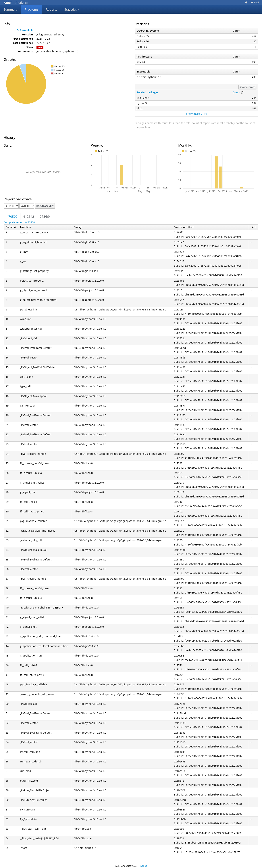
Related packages (148, 92)
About (143, 866)
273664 (45, 216)
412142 (29, 216)
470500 (12, 216)
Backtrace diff (45, 206)
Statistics (72, 9)
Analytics (16, 3)
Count (237, 92)
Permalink (25, 30)
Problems (32, 9)
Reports (51, 9)
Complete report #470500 (19, 222)
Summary (11, 9)
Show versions (247, 87)
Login (256, 2)
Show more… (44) (196, 114)
